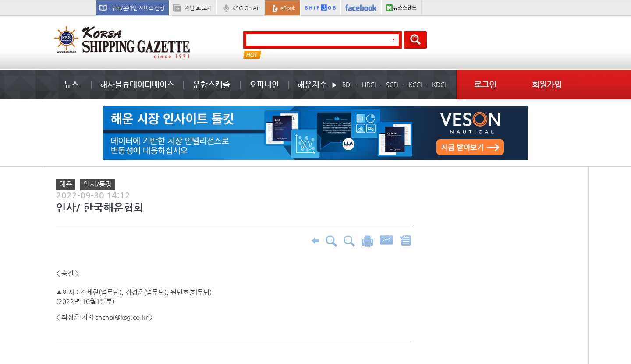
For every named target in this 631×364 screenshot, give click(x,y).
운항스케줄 (211, 84)
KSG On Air (246, 8)
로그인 (485, 84)
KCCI (415, 85)
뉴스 (71, 84)
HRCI (369, 85)
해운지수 (312, 84)
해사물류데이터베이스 (137, 84)
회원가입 (547, 84)
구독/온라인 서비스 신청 (138, 8)
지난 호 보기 (198, 8)
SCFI (392, 85)
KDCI (439, 85)
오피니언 (264, 84)
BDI (347, 85)
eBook (288, 8)
